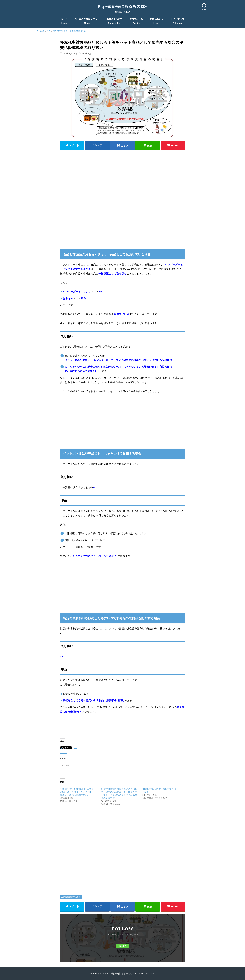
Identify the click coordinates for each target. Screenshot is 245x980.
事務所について (115, 21)
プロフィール (136, 21)
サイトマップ (177, 21)
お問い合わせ (157, 21)
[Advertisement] (122, 175)
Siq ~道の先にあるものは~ (122, 7)
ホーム (64, 21)
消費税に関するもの (72, 897)
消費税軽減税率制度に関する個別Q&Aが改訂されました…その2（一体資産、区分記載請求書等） (78, 792)
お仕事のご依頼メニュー (87, 21)
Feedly (122, 946)
